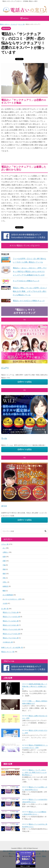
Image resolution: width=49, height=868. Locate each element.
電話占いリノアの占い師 (11, 612)
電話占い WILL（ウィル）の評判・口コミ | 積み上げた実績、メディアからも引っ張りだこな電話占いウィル (30, 291)
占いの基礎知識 (8, 595)
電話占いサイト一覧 (8, 652)
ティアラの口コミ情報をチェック (26, 281)
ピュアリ (5, 368)
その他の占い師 (8, 642)
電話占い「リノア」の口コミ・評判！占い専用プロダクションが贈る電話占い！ (34, 772)
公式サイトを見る (25, 382)
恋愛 (4, 561)
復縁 (4, 574)
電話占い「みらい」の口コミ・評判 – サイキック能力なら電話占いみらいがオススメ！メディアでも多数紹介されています (30, 271)
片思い (5, 582)
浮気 (4, 578)
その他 (5, 603)
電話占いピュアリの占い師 (11, 634)
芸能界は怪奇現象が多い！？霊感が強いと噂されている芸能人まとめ (35, 686)
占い (4, 548)
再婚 (4, 569)
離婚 (4, 591)
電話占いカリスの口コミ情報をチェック (29, 301)
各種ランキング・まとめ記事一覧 (12, 647)
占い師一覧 (5, 609)
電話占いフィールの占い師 (11, 617)
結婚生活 (6, 586)
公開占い (6, 552)
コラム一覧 (5, 544)
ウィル (4, 438)
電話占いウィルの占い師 (11, 621)
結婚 (4, 557)
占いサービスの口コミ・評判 (12, 599)
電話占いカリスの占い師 (11, 625)
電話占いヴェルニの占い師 (11, 629)
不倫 (4, 565)
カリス (4, 506)
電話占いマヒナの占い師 (11, 638)
